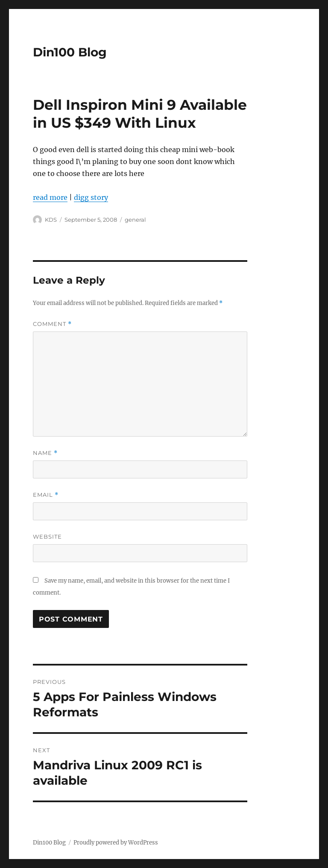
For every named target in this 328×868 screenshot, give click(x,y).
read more (50, 197)
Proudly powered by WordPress (116, 843)
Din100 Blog (70, 52)
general (135, 220)
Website (47, 537)
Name (45, 453)
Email (46, 495)
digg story (91, 197)
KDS (51, 220)
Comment (52, 324)
